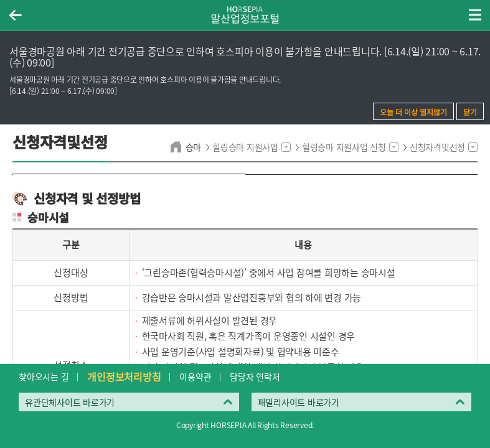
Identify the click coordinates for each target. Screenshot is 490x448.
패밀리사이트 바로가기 (299, 402)
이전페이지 (15, 15)
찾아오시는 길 (44, 376)
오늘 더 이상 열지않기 (413, 112)
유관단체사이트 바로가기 (70, 402)
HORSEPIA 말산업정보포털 (245, 15)
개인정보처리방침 (124, 376)
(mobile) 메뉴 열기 (475, 15)
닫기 (470, 112)
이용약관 (195, 376)
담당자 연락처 (255, 376)
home (178, 147)
